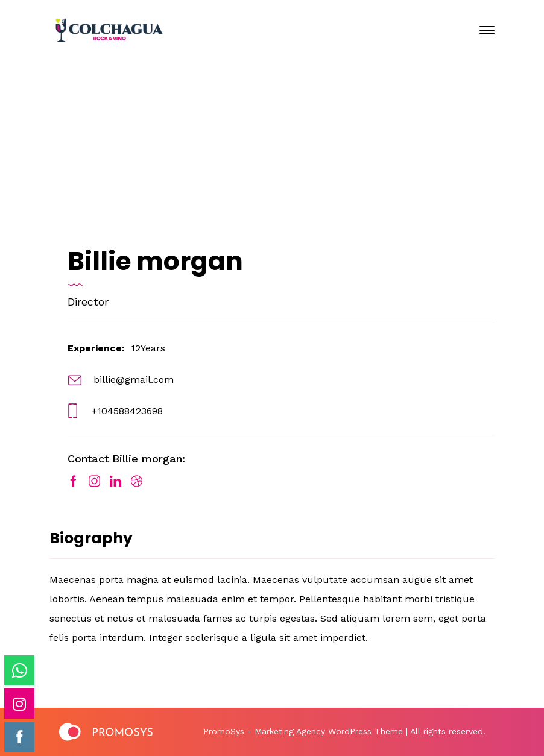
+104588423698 (127, 411)
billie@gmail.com (134, 380)
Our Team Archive (253, 170)
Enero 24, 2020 (282, 127)
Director (88, 302)
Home (158, 170)
